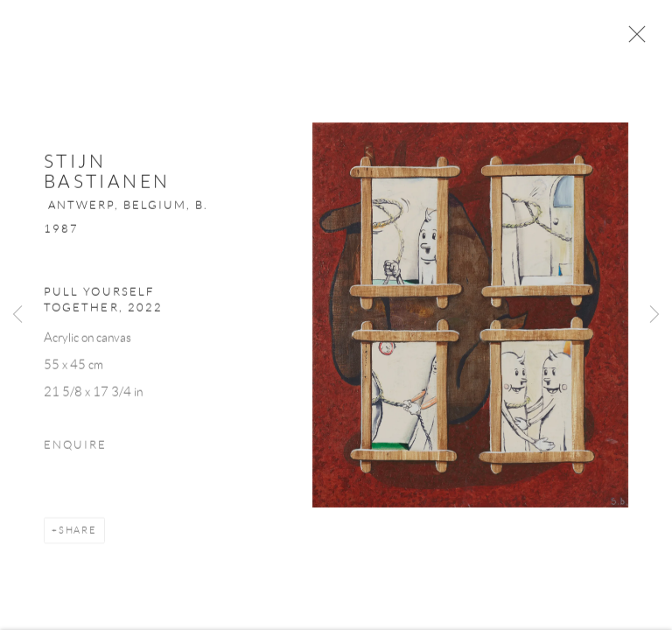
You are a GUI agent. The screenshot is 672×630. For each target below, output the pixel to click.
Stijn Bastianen (107, 175)
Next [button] (654, 315)
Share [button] (78, 535)
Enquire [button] (75, 450)
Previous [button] (17, 315)
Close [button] (633, 39)
